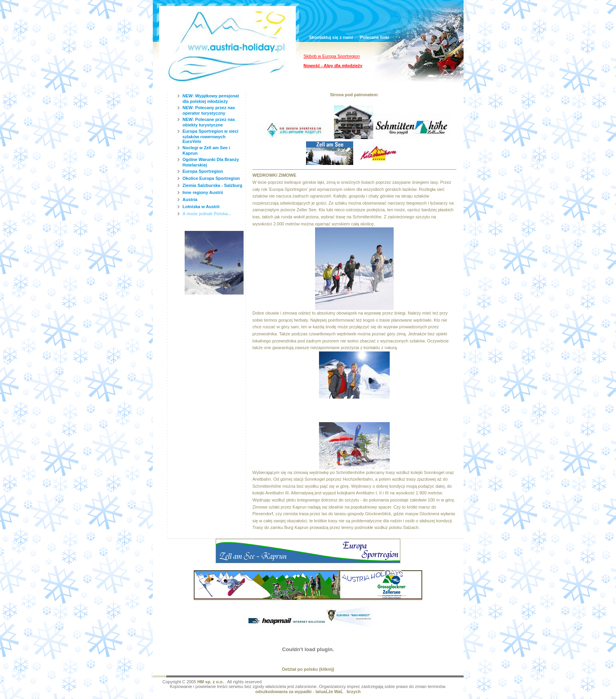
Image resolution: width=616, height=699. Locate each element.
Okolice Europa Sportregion (211, 178)
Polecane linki (374, 37)
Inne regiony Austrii (203, 192)
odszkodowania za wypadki (283, 692)
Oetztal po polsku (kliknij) (308, 669)
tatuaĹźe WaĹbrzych (338, 692)
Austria (190, 199)
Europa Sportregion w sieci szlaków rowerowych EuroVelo (211, 136)
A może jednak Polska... (207, 214)
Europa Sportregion (203, 171)
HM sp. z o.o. (210, 682)
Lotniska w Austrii (201, 207)
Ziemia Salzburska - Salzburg (213, 185)
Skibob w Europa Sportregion (332, 56)
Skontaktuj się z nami (331, 37)
